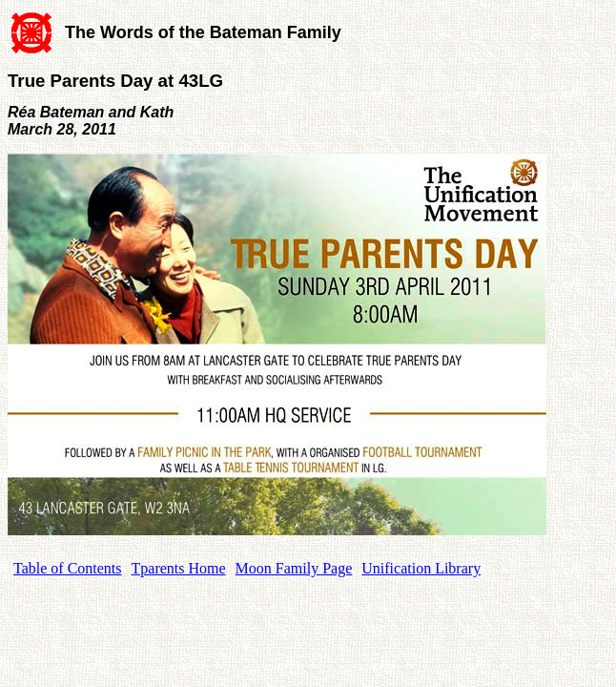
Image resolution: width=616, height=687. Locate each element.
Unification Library (421, 568)
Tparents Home (179, 568)
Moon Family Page (294, 568)
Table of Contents (68, 568)
